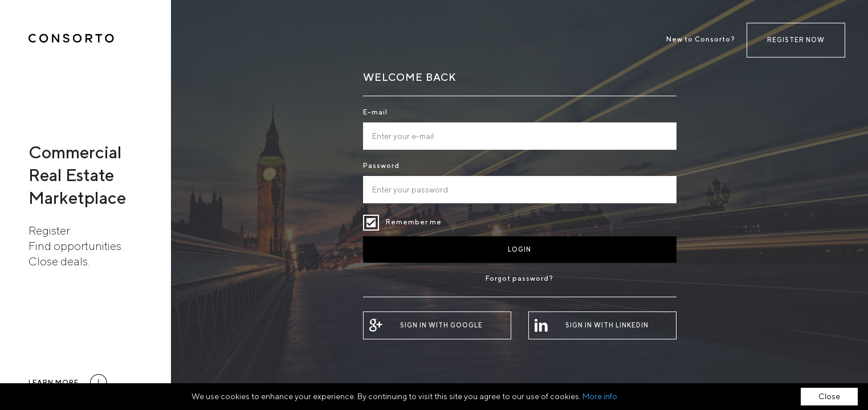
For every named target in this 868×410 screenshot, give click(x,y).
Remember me (371, 223)
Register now (796, 40)
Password (381, 165)
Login (519, 249)
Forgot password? (519, 278)
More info (600, 396)
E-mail (375, 112)
